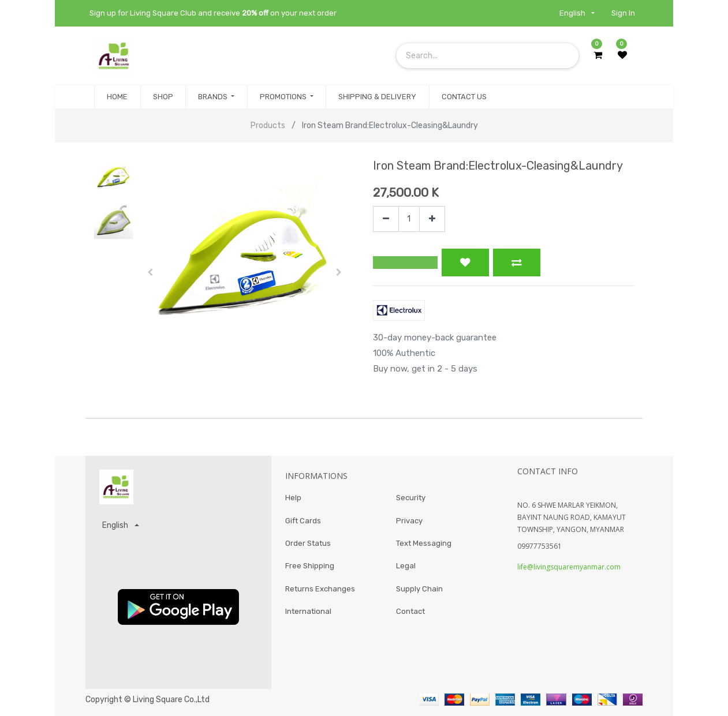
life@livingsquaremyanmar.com (569, 567)
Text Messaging (424, 543)
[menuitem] (117, 97)
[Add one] (432, 219)
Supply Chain (419, 589)
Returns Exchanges (320, 589)
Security (411, 498)
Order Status (308, 543)
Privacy (409, 521)
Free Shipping (310, 566)
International (308, 612)
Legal (406, 566)
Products (268, 125)
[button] (150, 272)
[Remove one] (386, 219)
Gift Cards (303, 521)
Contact (410, 612)
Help (293, 498)
